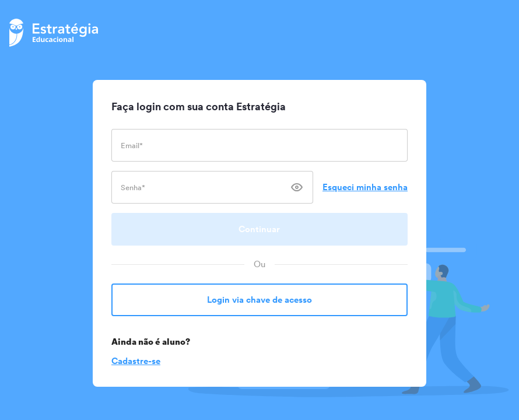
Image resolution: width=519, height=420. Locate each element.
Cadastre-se (136, 361)
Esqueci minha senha (365, 187)
